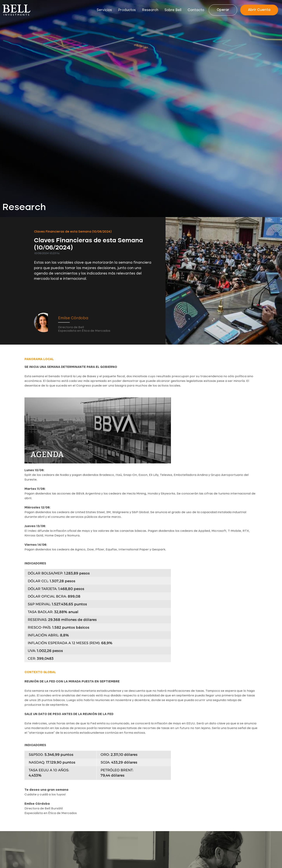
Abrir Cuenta (259, 10)
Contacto (196, 10)
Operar (223, 10)
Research (150, 10)
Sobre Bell (173, 10)
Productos (127, 10)
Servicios (104, 10)
